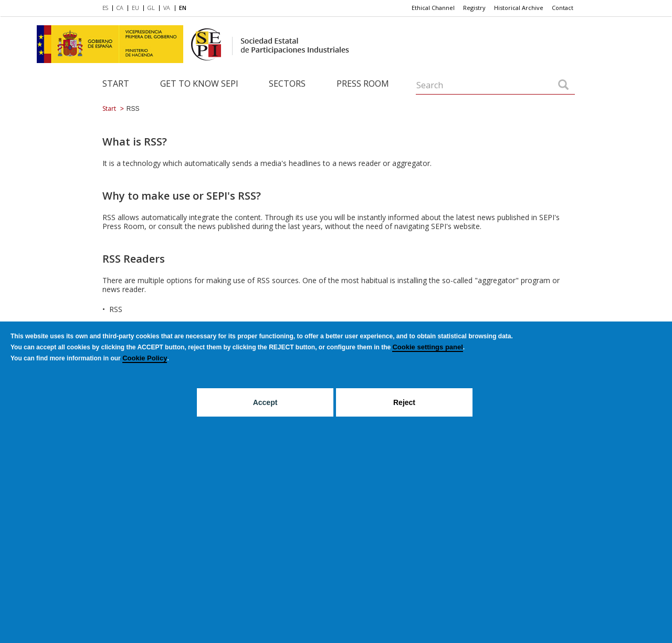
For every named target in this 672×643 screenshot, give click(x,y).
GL (151, 8)
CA (120, 8)
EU (135, 8)
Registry (474, 8)
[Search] (563, 86)
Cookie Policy (145, 358)
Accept (265, 402)
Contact (563, 8)
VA (167, 8)
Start (116, 84)
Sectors (287, 84)
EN (183, 8)
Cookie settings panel (427, 347)
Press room (363, 84)
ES (105, 8)
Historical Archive (519, 8)
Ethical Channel (433, 8)
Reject (404, 402)
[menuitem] (107, 8)
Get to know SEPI (199, 84)
